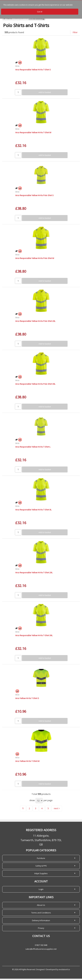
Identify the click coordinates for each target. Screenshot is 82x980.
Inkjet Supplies (41, 875)
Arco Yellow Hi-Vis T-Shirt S (27, 700)
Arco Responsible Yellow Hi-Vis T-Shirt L (33, 448)
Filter (75, 34)
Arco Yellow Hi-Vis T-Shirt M (27, 762)
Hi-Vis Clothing (37, 20)
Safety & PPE (21, 20)
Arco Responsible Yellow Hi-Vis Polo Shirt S (34, 197)
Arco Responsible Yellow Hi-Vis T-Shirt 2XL (34, 574)
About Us (41, 906)
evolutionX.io (64, 971)
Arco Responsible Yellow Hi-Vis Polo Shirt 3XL (35, 385)
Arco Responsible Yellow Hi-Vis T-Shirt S (33, 71)
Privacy (41, 929)
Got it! (40, 12)
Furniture (41, 859)
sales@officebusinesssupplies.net (41, 950)
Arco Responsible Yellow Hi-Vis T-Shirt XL (33, 511)
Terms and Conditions (41, 914)
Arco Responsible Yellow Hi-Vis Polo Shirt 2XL (35, 322)
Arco (17, 67)
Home (8, 20)
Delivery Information (41, 922)
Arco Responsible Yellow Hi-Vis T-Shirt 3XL (34, 637)
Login (41, 891)
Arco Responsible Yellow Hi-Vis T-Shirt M (33, 134)
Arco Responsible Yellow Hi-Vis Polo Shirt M (35, 260)
